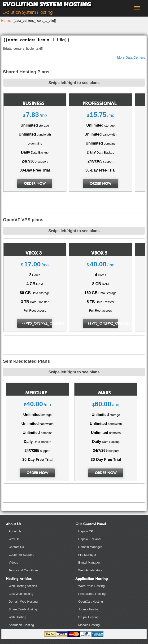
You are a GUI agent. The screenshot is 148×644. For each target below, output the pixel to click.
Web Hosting (17, 617)
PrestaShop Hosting (92, 594)
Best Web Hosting (21, 594)
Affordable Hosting (21, 625)
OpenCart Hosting (91, 602)
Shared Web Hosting (23, 609)
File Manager (87, 555)
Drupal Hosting (88, 617)
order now (35, 184)
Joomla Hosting (89, 609)
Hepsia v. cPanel (90, 539)
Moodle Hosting (89, 625)
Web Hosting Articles (23, 586)
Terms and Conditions (24, 570)
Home (6, 21)
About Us (15, 531)
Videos (13, 562)
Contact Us (16, 547)
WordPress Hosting (91, 586)
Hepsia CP (86, 531)
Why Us (14, 539)
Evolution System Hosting (47, 4)
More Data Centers (131, 57)
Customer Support (21, 555)
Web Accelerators (90, 570)
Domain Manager (90, 547)
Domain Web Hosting (23, 602)
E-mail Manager (89, 562)
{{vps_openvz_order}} (37, 323)
